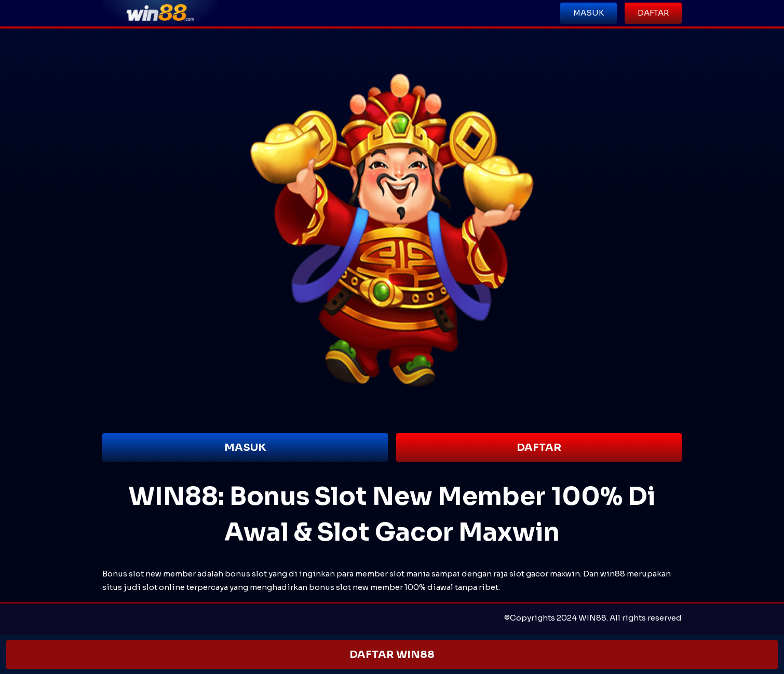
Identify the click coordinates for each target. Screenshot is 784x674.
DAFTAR (539, 448)
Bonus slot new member (149, 574)
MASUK (245, 448)
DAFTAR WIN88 (392, 655)
